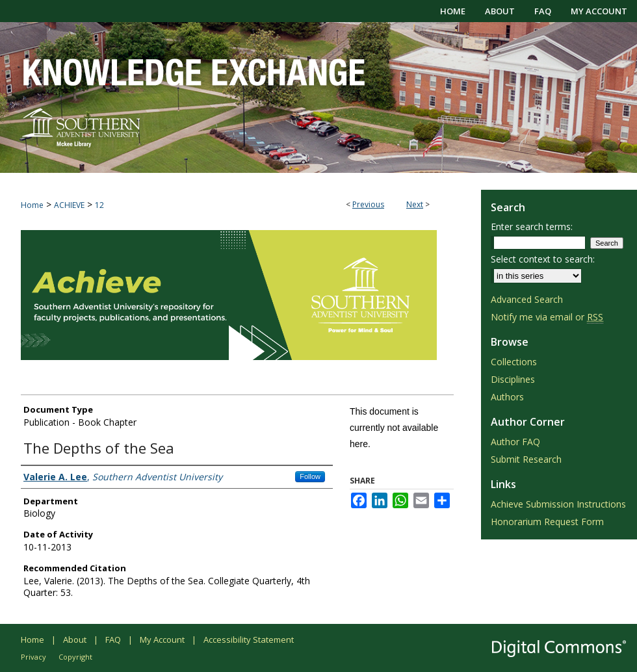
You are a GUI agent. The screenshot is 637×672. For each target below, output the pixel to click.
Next (415, 204)
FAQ (113, 640)
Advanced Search (527, 299)
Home (32, 205)
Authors (507, 397)
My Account (162, 640)
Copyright (75, 657)
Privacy (33, 657)
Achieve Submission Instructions (558, 504)
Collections (514, 362)
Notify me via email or (547, 317)
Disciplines (513, 379)
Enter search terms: (532, 226)
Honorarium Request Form (547, 522)
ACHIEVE (69, 205)
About (75, 640)
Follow (310, 476)
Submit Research (526, 459)
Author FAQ (515, 442)
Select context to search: (543, 259)
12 (99, 205)
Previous (368, 204)
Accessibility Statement (249, 640)
